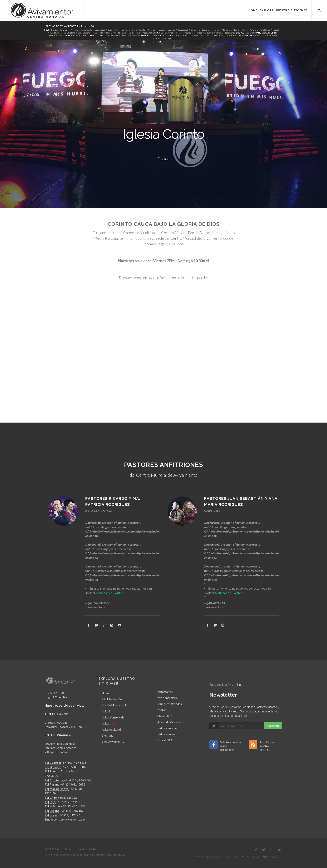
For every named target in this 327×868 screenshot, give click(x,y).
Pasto (244, 30)
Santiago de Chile (55, 36)
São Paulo (266, 33)
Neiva (236, 30)
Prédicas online (165, 734)
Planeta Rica (265, 30)
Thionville (155, 36)
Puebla (208, 36)
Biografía (108, 735)
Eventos (161, 710)
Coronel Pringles (184, 33)
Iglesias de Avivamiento (171, 722)
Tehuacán (230, 36)
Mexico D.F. (197, 36)
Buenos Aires (167, 33)
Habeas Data (164, 716)
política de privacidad (233, 716)
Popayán (276, 30)
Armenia (74, 30)
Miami (124, 36)
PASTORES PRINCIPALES (99, 511)
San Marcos (177, 36)
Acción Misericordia (114, 705)
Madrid (86, 36)
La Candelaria (271, 36)
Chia (133, 30)
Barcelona (75, 36)
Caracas (259, 36)
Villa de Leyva (120, 33)
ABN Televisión (112, 699)
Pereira (253, 30)
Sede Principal (61, 30)
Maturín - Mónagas (163, 38)
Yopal (145, 33)
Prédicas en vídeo (167, 728)
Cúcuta (162, 30)
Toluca (240, 36)
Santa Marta (98, 33)
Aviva (108, 723)
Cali (117, 30)
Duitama (171, 30)
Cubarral (152, 30)
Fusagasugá (183, 30)
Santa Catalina (84, 33)
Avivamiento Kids (113, 717)
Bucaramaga (100, 30)
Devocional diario (167, 698)
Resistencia (230, 33)
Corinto (142, 30)
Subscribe (273, 726)
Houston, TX (113, 36)
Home (106, 693)
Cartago (125, 30)
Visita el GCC (164, 740)
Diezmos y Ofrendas (169, 704)
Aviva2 (106, 711)
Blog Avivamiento (113, 741)
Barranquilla (87, 30)
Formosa (198, 33)
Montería (226, 30)
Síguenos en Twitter (110, 593)
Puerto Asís (55, 33)
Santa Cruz (249, 33)
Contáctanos (164, 692)
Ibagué (204, 30)
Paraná (219, 33)
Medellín (215, 30)
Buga (110, 30)
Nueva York (135, 36)
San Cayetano (69, 33)
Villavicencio (135, 33)
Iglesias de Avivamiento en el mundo (69, 26)
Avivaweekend (111, 729)
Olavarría (209, 33)
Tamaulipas (219, 36)
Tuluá (108, 33)
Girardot (195, 30)
